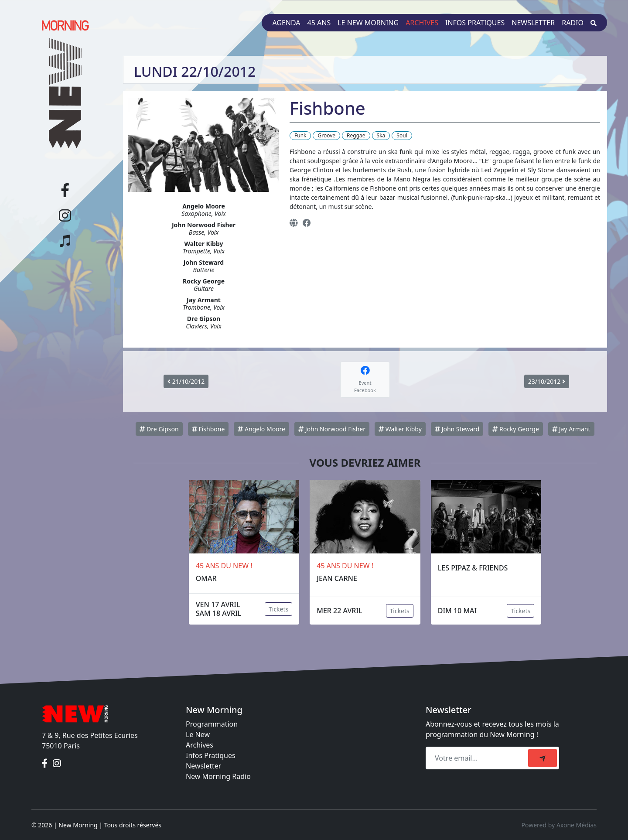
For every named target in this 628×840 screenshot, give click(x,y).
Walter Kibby (400, 429)
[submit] (543, 758)
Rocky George (516, 429)
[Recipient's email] (478, 758)
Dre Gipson (159, 429)
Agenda (286, 23)
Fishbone (208, 429)
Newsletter (533, 23)
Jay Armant (571, 429)
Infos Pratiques (211, 755)
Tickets (278, 609)
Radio (573, 23)
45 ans (319, 23)
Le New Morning (368, 23)
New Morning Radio (218, 776)
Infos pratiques (475, 23)
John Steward (457, 429)
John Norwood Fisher (332, 429)
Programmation (212, 724)
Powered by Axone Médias (559, 825)
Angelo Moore (261, 429)
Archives (422, 23)
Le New (198, 734)
